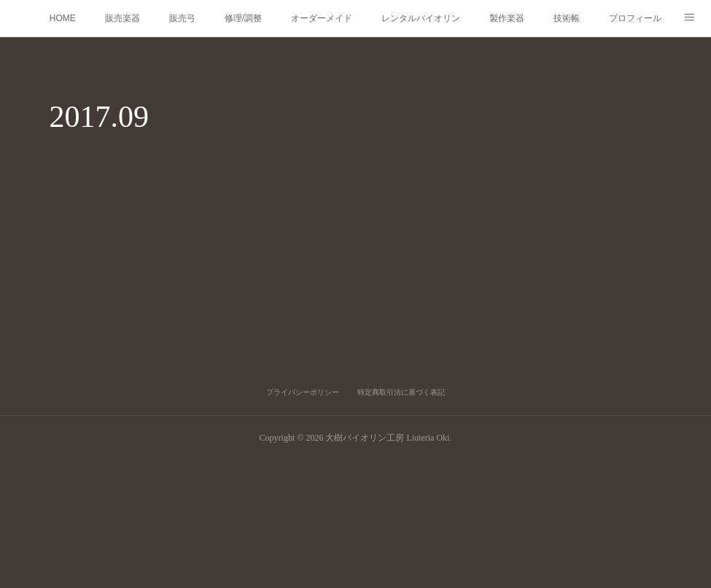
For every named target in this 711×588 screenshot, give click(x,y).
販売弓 (182, 18)
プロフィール (635, 18)
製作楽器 (507, 18)
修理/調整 (243, 18)
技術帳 (567, 18)
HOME (63, 18)
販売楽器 (123, 18)
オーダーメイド (322, 18)
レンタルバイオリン (421, 18)
